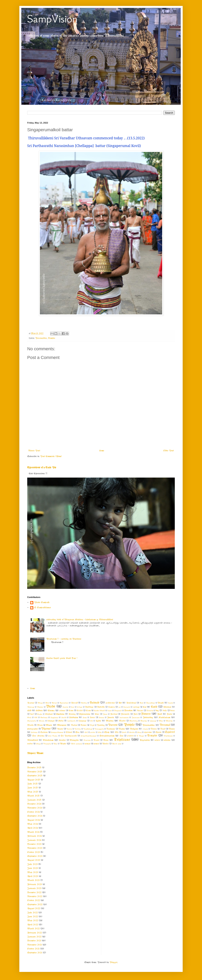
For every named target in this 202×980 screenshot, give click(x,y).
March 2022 (33, 929)
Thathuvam (168, 736)
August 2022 (34, 909)
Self (86, 732)
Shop (107, 732)
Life (91, 721)
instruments (124, 718)
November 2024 (35, 808)
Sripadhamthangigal (89, 736)
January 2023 (34, 888)
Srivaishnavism (107, 736)
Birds (51, 707)
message (153, 721)
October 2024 (33, 812)
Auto (141, 703)
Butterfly (101, 707)
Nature (84, 725)
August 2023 (34, 860)
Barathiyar (151, 703)
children (39, 711)
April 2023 (33, 876)
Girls (29, 718)
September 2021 (35, 953)
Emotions (60, 714)
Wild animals (77, 744)
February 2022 (35, 933)
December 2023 (34, 844)
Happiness (54, 718)
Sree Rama (53, 736)
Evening (72, 714)
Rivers (154, 729)
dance (110, 711)
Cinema (51, 711)
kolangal (51, 721)
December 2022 (34, 893)
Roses (172, 729)
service (93, 732)
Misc (161, 721)
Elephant (49, 714)
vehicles (167, 740)
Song (139, 732)
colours (62, 711)
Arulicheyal (131, 703)
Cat (145, 707)
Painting (101, 725)
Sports (159, 732)
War (56, 744)
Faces (105, 714)
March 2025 (33, 796)
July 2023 (32, 864)
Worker (105, 744)
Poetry (69, 729)
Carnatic (127, 707)
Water (63, 744)
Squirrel (170, 732)
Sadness (34, 732)
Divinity (150, 711)
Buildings (89, 707)
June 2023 (33, 868)
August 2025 (34, 780)
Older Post (169, 451)
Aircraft (74, 703)
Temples (52, 338)
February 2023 (35, 884)
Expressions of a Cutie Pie (42, 468)
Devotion (128, 711)
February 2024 (34, 836)
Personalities (41, 338)
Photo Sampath (42, 602)
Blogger (114, 962)
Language (82, 721)
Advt (47, 703)
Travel (96, 740)
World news (117, 744)
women (96, 744)
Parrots (113, 725)
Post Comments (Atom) (51, 456)
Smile (124, 732)
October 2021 (33, 949)
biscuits (65, 707)
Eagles (40, 714)
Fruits (169, 714)
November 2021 (35, 945)
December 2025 (34, 768)
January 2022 (34, 937)
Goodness (44, 718)
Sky (117, 732)
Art (120, 703)
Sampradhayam (57, 732)
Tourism (87, 740)
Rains (122, 729)
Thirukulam (48, 740)
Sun (121, 736)
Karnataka (32, 721)
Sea (77, 732)
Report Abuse (35, 753)
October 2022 (34, 900)
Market (122, 721)
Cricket (80, 711)
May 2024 (33, 824)
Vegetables (145, 740)
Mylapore (62, 725)
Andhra (84, 703)
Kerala (42, 721)
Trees (106, 740)
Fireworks (125, 714)
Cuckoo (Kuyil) (100, 711)
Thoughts (74, 740)
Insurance (136, 718)
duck (32, 714)
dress (173, 711)
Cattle (154, 707)
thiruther (62, 740)
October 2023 (34, 852)
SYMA (130, 736)
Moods (30, 725)
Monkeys (169, 721)
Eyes (97, 714)
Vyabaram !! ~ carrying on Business (64, 639)
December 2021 (34, 941)
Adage (40, 703)
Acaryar (31, 703)
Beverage (31, 707)
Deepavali (118, 711)
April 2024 (33, 828)
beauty (170, 703)
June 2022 (33, 917)
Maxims (144, 721)
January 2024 (34, 840)
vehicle (157, 740)
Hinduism (74, 718)
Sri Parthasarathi (69, 736)
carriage (136, 707)
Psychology (88, 729)
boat (73, 707)
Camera (112, 707)
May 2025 (33, 792)
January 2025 (34, 800)
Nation (74, 725)
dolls (165, 711)
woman (87, 744)
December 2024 (34, 804)
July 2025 (32, 784)
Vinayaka (47, 744)
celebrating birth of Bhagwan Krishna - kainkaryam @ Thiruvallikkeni (80, 620)
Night (92, 725)
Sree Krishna (38, 736)
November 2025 (35, 772)
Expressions (85, 714)
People (129, 725)
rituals (145, 729)
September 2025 (35, 776)
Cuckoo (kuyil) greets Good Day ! (62, 658)
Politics (78, 729)
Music (49, 725)
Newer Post (34, 451)
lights (98, 721)
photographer (33, 729)
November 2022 (35, 897)
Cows (71, 711)
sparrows (148, 732)
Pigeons (46, 729)
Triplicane (122, 740)
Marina (110, 721)
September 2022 (35, 905)
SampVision (52, 19)
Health (64, 718)
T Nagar (140, 736)
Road (163, 729)
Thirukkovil (33, 740)
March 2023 (33, 880)
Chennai (167, 707)
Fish (135, 714)
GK (36, 718)
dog (157, 711)
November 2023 (35, 848)
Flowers (146, 714)
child (29, 711)
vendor (30, 744)
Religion (134, 729)
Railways (111, 729)
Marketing (133, 721)
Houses (101, 718)
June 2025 (33, 788)
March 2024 (33, 832)
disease (140, 711)
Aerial (54, 703)
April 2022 (33, 925)
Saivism (44, 732)
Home (102, 451)
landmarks (71, 721)
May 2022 (33, 921)
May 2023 (33, 872)
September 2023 (35, 856)
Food (160, 714)
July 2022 (32, 913)
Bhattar (40, 707)
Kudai (61, 721)
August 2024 (34, 820)
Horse (93, 718)
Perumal (165, 725)
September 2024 (35, 816)
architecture (110, 703)
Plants (60, 729)
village (38, 744)
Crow (88, 711)
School (69, 732)
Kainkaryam (164, 718)
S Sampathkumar (43, 608)
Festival (114, 714)
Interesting (148, 718)
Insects (111, 718)
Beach (161, 703)
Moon (40, 725)
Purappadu (99, 729)
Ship (100, 732)
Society (132, 732)
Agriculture (64, 703)
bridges (80, 707)
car (120, 707)
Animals (94, 703)
